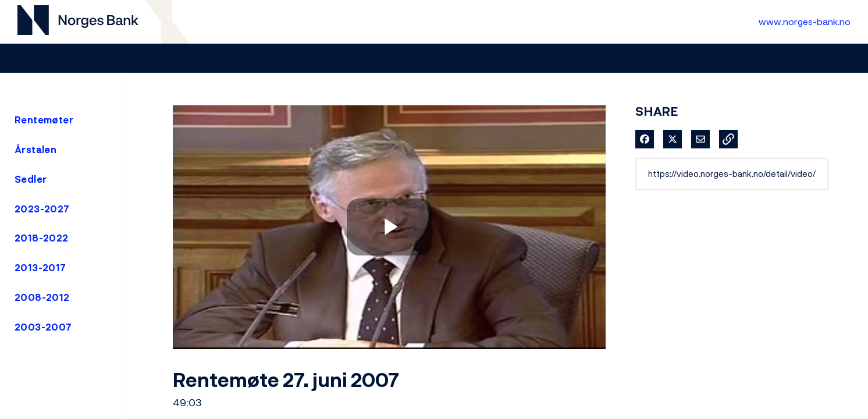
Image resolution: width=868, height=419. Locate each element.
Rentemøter (44, 120)
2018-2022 (42, 238)
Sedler (31, 179)
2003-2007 (43, 327)
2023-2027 (42, 209)
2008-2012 (42, 297)
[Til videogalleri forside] (78, 22)
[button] (728, 139)
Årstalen (35, 150)
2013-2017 (40, 268)
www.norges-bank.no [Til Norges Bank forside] (805, 22)
